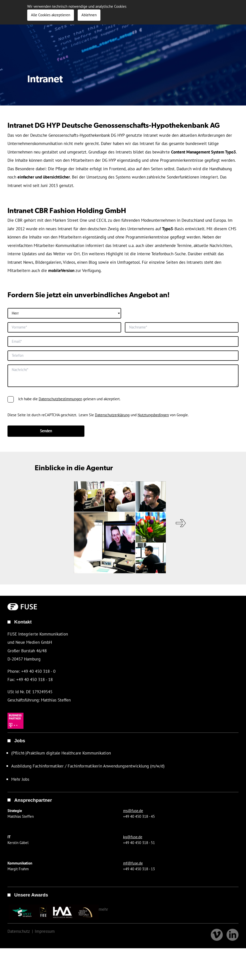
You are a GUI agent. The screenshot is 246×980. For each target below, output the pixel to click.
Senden (46, 481)
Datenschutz (20, 965)
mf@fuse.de (133, 897)
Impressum (48, 965)
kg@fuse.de (133, 871)
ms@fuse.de (133, 845)
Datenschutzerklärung (112, 465)
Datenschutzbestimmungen (60, 449)
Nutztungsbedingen (153, 465)
